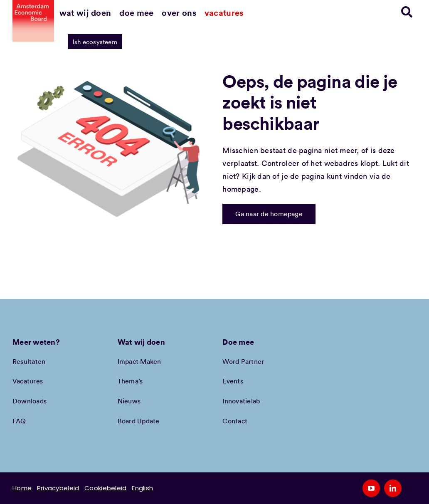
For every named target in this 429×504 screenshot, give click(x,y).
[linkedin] (393, 488)
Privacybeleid (58, 488)
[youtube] (371, 488)
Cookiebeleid (105, 488)
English (142, 488)
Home (22, 488)
